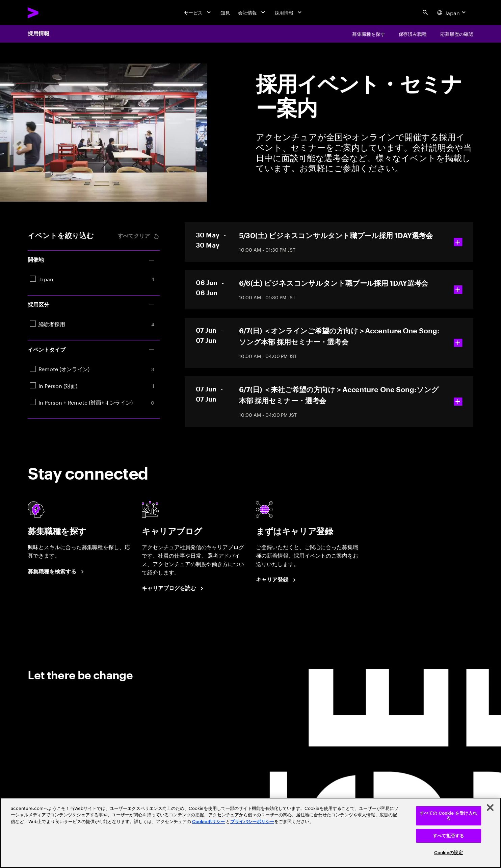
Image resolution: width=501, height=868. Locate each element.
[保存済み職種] (413, 34)
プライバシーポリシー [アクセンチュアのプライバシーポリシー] (252, 822)
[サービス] (198, 12)
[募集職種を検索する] (57, 572)
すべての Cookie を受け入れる (448, 816)
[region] (250, 833)
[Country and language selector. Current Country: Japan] (452, 12)
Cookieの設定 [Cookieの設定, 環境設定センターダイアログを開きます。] (449, 853)
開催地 (91, 260)
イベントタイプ (91, 350)
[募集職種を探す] (369, 34)
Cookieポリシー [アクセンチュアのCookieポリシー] (208, 822)
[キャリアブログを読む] (174, 589)
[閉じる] (490, 808)
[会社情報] (252, 12)
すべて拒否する (448, 836)
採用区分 (91, 305)
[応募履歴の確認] (457, 34)
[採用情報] (289, 12)
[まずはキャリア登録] (277, 580)
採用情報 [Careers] (38, 34)
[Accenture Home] (49, 13)
